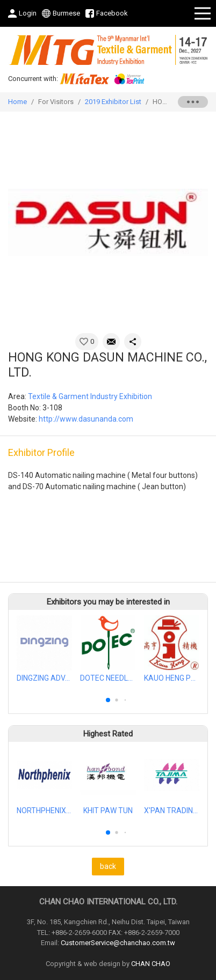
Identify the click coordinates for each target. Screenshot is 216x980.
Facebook (112, 13)
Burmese (66, 13)
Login (28, 13)
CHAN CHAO (151, 964)
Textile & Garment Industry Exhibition (90, 396)
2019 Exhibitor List (113, 102)
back (108, 866)
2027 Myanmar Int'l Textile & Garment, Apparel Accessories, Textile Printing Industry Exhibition (108, 50)
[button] (108, 700)
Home (17, 102)
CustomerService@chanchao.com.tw (118, 943)
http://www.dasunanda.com (86, 419)
